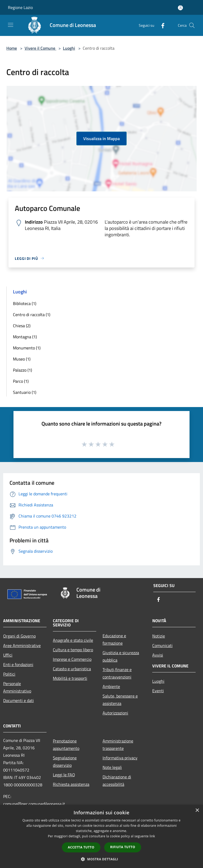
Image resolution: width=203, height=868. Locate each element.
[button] (101, 859)
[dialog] (101, 836)
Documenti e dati (19, 700)
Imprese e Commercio (72, 659)
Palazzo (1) (22, 370)
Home (12, 48)
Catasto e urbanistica (72, 669)
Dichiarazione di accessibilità (117, 781)
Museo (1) (22, 359)
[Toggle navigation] (11, 25)
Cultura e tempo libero (73, 650)
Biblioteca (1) (25, 303)
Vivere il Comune (40, 48)
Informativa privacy (120, 758)
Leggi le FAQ (64, 775)
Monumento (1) (27, 348)
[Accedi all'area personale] (180, 8)
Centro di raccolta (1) (32, 315)
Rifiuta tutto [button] (123, 847)
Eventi (158, 691)
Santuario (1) (25, 392)
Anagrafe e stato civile (73, 640)
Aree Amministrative (22, 645)
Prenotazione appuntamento (66, 745)
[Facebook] (161, 25)
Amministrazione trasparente (118, 745)
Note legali (112, 767)
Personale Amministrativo (17, 687)
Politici (9, 674)
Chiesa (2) (22, 326)
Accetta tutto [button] (81, 847)
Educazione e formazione (114, 639)
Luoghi (69, 48)
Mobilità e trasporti (70, 678)
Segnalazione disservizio (65, 761)
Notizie (159, 636)
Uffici (8, 655)
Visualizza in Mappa (101, 138)
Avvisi (158, 655)
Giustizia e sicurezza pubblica (121, 656)
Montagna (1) (25, 337)
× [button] (197, 811)
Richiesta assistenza (71, 784)
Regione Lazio (20, 7)
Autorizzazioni (115, 713)
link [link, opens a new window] (152, 836)
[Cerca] (192, 25)
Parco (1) (21, 381)
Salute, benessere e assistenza (120, 700)
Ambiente (111, 686)
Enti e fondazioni (18, 664)
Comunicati (162, 645)
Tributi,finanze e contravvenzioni (117, 673)
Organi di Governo (19, 636)
